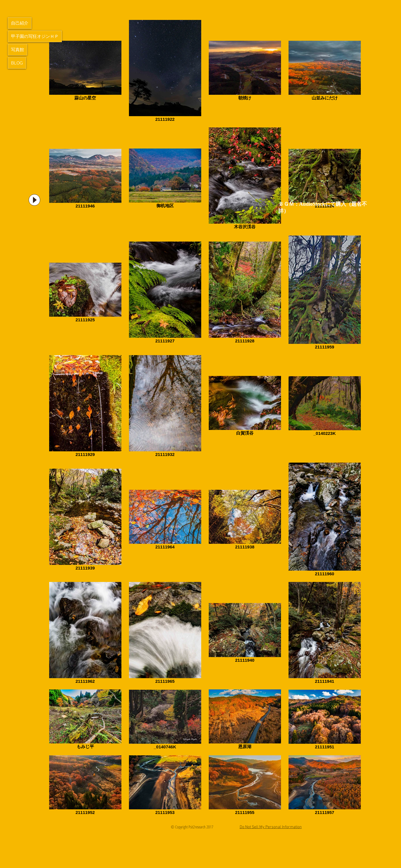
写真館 (17, 50)
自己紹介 (20, 23)
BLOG (17, 63)
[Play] (34, 200)
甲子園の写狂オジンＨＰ (35, 36)
